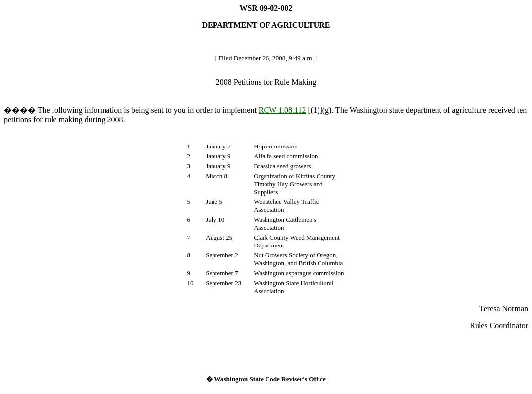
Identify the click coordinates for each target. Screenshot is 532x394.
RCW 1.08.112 (282, 110)
